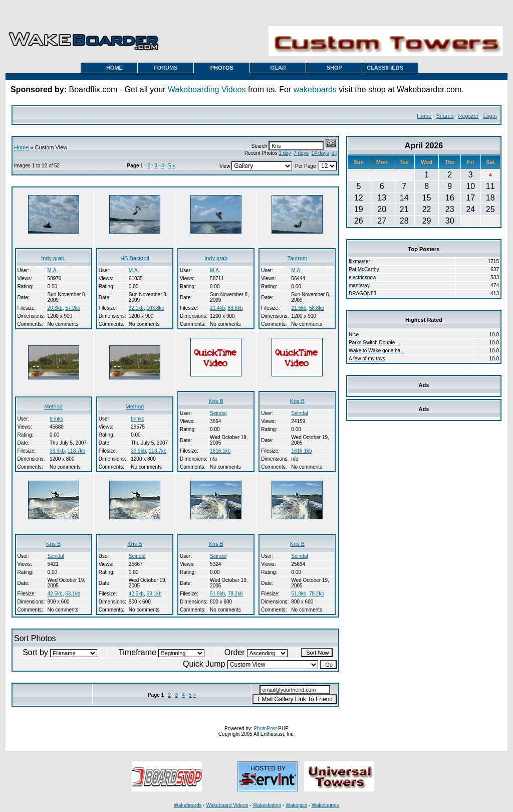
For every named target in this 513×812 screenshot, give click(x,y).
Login (490, 116)
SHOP (334, 68)
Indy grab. (53, 258)
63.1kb (73, 594)
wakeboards (315, 89)
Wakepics (296, 805)
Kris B (216, 401)
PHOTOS (222, 68)
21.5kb (299, 308)
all (334, 153)
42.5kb (55, 594)
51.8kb (217, 594)
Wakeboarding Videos (207, 89)
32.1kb (136, 308)
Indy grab (216, 258)
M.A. (53, 270)
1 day (285, 153)
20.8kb (55, 308)
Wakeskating (267, 805)
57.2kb (73, 308)
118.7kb (77, 451)
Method (53, 407)
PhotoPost (265, 729)
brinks (56, 419)
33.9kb (57, 451)
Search (445, 116)
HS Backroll (135, 258)
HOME (114, 68)
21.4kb (217, 308)
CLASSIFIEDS (385, 68)
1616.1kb (220, 451)
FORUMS (166, 68)
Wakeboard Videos (227, 805)
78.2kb (235, 594)
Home (424, 116)
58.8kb (317, 308)
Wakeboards (188, 805)
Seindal (218, 413)
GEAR (278, 68)
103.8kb (155, 308)
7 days (301, 153)
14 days (320, 153)
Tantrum (298, 258)
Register (468, 116)
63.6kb (235, 308)
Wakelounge (325, 805)
